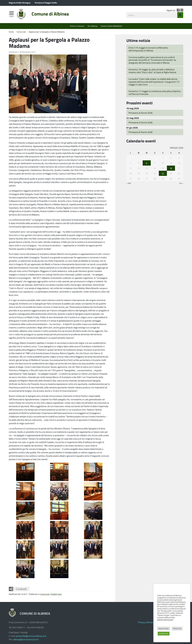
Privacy (141, 622)
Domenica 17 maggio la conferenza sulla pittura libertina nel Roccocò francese (155, 93)
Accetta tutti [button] (164, 633)
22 (163, 173)
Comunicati (45, 594)
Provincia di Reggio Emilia (46, 3)
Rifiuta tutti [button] (177, 628)
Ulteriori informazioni (165, 620)
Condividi (21, 589)
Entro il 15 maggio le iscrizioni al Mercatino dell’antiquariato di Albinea (148, 49)
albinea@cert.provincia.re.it (26, 639)
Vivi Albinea (92, 26)
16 (171, 168)
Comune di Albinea (50, 14)
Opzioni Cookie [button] (164, 628)
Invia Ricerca (180, 15)
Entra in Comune (77, 26)
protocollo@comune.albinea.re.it (31, 636)
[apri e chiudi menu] (12, 13)
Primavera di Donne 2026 (141, 113)
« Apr (129, 183)
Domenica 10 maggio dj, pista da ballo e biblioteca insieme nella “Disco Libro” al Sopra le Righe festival (152, 71)
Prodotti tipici (56, 594)
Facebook (178, 10)
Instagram (182, 10)
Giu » (181, 183)
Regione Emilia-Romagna (20, 3)
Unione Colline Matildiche (111, 26)
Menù (12, 16)
